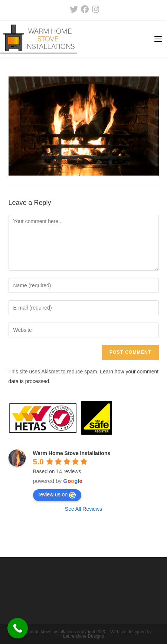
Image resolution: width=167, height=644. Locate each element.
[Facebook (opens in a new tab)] (85, 9)
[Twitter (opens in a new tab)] (74, 9)
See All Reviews (83, 509)
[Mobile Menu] (158, 39)
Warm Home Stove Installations (72, 453)
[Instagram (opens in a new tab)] (95, 9)
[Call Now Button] (18, 628)
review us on (57, 495)
